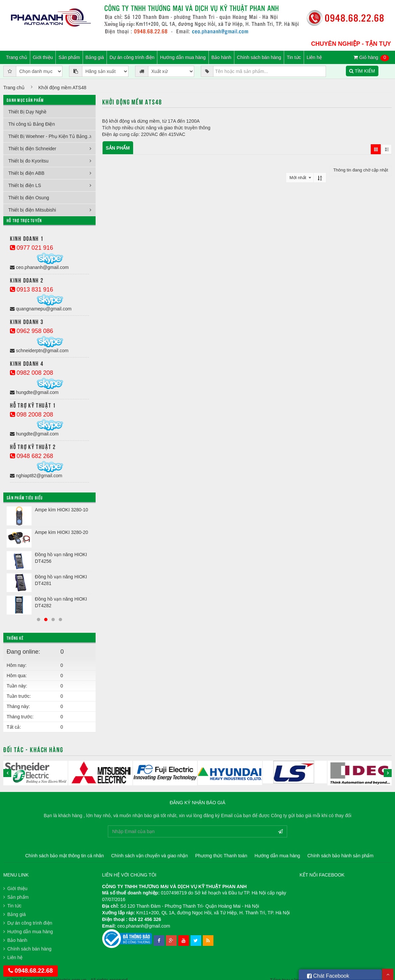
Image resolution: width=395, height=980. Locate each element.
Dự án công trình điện (132, 57)
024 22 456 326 (145, 919)
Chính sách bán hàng (259, 57)
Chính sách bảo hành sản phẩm (340, 856)
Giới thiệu (43, 57)
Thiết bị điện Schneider (32, 149)
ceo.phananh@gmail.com (39, 267)
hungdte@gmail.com (34, 392)
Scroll (388, 974)
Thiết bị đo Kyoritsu (28, 161)
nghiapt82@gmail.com (36, 476)
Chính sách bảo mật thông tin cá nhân (65, 856)
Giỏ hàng (371, 58)
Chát (328, 975)
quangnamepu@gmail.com (41, 309)
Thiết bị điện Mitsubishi (32, 210)
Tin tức (294, 57)
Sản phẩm (69, 57)
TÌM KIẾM (362, 71)
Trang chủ (17, 57)
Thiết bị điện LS (25, 185)
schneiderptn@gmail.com (39, 351)
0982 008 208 (32, 373)
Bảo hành (221, 57)
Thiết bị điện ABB (26, 173)
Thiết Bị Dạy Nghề (27, 112)
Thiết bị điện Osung (29, 198)
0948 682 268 (32, 456)
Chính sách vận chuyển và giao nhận (150, 856)
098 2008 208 (32, 415)
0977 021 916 (32, 248)
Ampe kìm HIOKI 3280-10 (61, 510)
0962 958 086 (32, 331)
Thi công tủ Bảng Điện (32, 124)
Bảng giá (95, 57)
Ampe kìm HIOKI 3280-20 (61, 532)
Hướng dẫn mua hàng (183, 57)
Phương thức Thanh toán (221, 856)
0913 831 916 (32, 290)
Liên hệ (314, 57)
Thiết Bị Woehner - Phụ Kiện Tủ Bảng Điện (52, 136)
